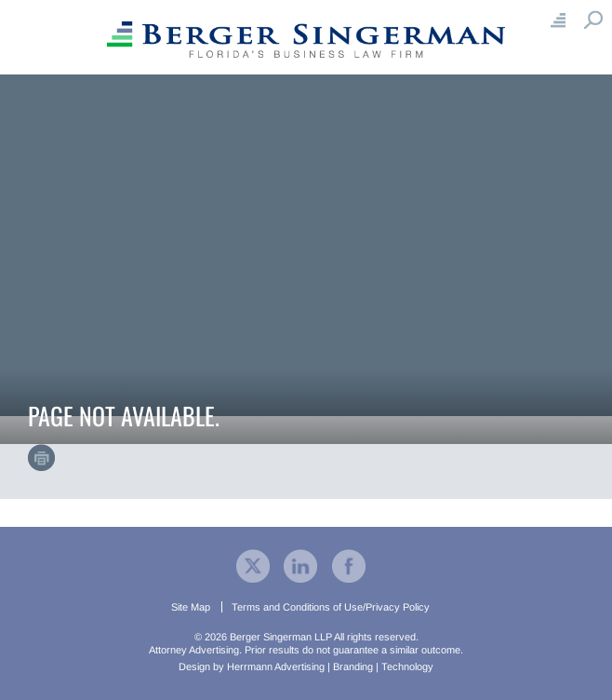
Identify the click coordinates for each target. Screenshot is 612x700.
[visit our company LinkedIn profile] (300, 565)
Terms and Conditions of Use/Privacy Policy (331, 607)
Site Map (191, 607)
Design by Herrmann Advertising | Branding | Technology (306, 666)
